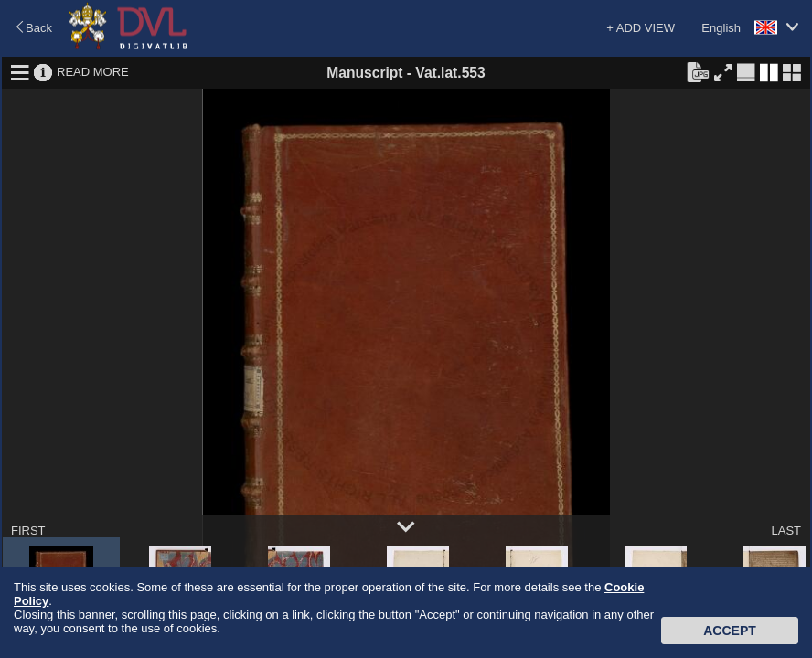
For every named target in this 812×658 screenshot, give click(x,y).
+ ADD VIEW (641, 28)
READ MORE (93, 72)
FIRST (28, 531)
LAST (786, 531)
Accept (730, 631)
